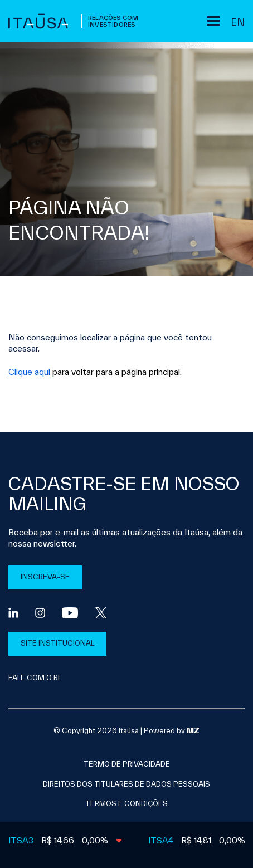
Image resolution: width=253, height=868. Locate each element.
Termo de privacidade (127, 764)
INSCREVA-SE (45, 577)
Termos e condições (126, 804)
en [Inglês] (238, 22)
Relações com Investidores (113, 21)
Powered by (172, 731)
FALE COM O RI (34, 678)
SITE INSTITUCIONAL (57, 643)
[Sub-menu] (213, 21)
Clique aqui (29, 372)
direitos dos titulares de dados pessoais (126, 784)
